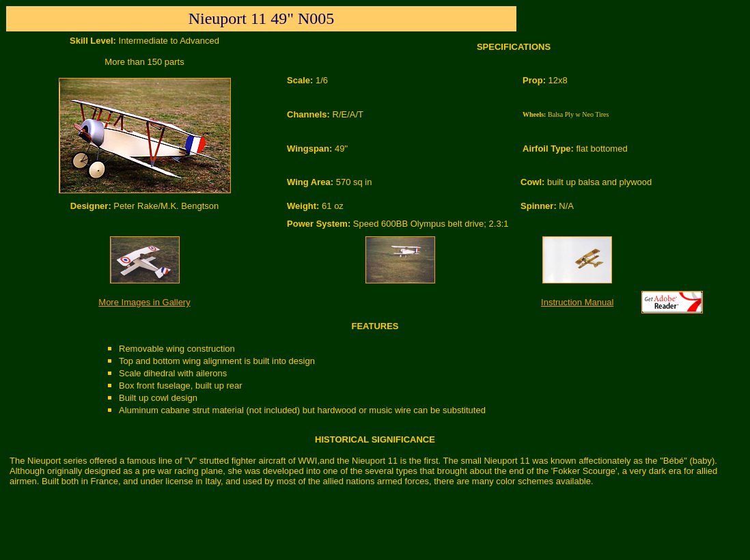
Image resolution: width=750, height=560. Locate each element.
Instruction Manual (577, 302)
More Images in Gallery (144, 302)
